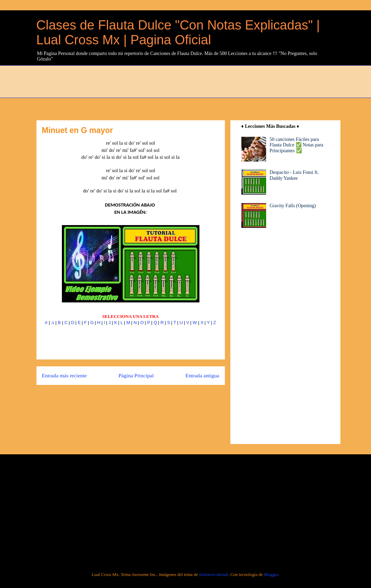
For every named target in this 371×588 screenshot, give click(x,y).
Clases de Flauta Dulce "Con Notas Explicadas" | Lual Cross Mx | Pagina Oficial (178, 32)
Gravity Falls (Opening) (293, 206)
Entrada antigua (202, 375)
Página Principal (136, 375)
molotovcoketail (214, 574)
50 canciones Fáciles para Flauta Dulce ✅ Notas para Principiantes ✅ (296, 145)
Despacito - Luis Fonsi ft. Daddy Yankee (294, 175)
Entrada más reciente (64, 375)
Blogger (271, 574)
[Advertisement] (203, 81)
